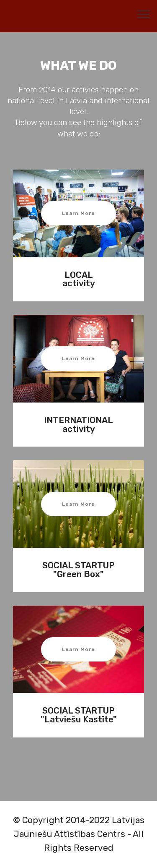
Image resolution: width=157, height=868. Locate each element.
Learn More (78, 213)
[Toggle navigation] (144, 14)
